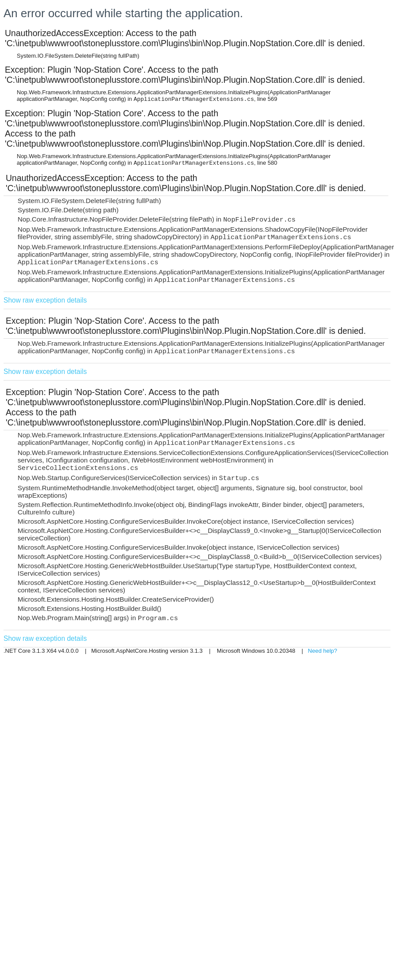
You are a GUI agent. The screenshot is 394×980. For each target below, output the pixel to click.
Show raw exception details (45, 300)
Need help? (323, 651)
